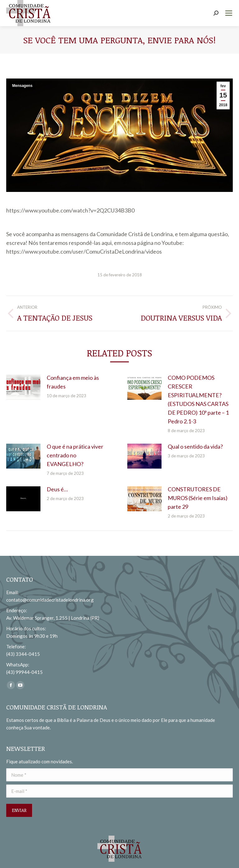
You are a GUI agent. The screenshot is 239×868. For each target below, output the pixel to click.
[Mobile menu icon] (229, 13)
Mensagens (22, 86)
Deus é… (57, 489)
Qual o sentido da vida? (195, 446)
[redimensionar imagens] (23, 387)
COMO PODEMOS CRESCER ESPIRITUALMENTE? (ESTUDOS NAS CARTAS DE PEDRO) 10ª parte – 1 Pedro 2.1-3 (198, 399)
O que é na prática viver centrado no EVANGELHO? (75, 455)
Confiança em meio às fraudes (73, 382)
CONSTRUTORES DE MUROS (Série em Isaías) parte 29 (198, 498)
